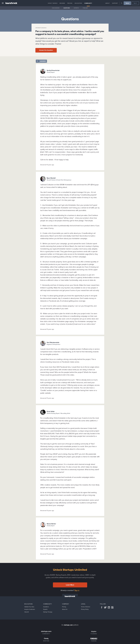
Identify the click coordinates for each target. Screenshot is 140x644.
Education (78, 3)
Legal (83, 604)
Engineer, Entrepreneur (54, 344)
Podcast (85, 8)
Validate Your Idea (30, 607)
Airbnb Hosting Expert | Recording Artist (58, 413)
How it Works (53, 3)
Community (88, 3)
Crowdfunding (41, 28)
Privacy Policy (85, 610)
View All (27, 612)
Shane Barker (51, 524)
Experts (76, 8)
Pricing (70, 3)
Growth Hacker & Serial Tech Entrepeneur (59, 180)
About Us (65, 610)
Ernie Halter (51, 411)
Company (66, 604)
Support (115, 3)
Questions (67, 8)
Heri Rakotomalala (53, 342)
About (108, 3)
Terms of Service (86, 607)
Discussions (56, 8)
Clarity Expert (51, 72)
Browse (62, 3)
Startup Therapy (48, 612)
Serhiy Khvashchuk (53, 70)
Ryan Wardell (51, 178)
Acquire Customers (30, 610)
